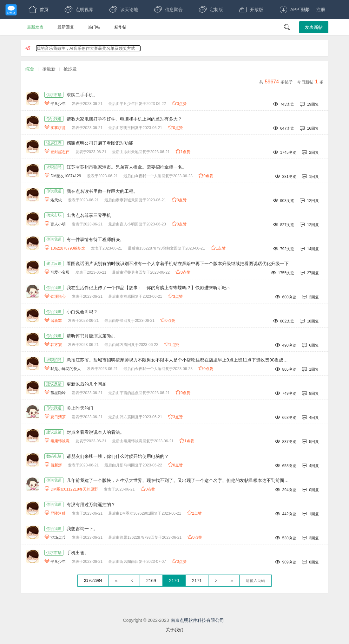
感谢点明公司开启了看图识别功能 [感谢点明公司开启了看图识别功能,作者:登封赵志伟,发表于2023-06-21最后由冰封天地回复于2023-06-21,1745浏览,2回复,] (100, 143)
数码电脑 (54, 456)
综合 (30, 69)
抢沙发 (70, 69)
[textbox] (255, 581)
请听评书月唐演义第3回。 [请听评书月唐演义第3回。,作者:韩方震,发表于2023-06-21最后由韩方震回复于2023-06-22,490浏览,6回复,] (92, 336)
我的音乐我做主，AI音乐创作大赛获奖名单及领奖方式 (86, 48)
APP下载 (294, 10)
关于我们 (174, 630)
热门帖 (94, 27)
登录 (306, 10)
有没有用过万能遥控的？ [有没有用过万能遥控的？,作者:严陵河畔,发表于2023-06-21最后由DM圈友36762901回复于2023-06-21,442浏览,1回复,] (91, 504)
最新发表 (35, 27)
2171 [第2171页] (197, 581)
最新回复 (66, 27)
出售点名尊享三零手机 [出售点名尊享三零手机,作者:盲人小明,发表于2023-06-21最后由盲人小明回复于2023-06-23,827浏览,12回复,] (89, 215)
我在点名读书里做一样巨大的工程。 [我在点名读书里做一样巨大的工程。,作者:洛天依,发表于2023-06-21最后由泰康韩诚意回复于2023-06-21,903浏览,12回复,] (102, 191)
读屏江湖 (54, 143)
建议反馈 (54, 263)
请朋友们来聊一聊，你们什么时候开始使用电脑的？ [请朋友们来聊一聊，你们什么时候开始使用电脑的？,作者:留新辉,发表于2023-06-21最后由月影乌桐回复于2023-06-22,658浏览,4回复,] (118, 456)
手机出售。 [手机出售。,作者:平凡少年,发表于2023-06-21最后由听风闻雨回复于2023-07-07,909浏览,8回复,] (78, 553)
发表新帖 (314, 27)
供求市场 (54, 95)
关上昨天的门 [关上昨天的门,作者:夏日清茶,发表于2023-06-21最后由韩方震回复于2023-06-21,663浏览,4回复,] (80, 408)
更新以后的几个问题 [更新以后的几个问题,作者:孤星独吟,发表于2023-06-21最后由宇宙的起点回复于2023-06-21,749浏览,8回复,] (87, 384)
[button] (287, 27)
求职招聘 (54, 167)
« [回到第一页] (116, 581)
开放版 (251, 10)
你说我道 (54, 119)
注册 (321, 10)
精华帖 (120, 27)
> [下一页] (216, 581)
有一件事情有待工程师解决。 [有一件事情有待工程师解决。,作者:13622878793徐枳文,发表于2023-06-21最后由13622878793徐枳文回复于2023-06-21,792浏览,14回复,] (95, 239)
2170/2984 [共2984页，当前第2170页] (93, 581)
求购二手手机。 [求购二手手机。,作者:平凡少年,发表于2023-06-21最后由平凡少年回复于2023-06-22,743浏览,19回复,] (82, 95)
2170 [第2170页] (174, 581)
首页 (39, 10)
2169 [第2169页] (151, 581)
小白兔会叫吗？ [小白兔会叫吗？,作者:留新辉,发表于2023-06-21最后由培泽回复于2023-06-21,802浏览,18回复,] (82, 312)
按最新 (49, 69)
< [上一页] (132, 581)
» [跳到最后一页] (232, 581)
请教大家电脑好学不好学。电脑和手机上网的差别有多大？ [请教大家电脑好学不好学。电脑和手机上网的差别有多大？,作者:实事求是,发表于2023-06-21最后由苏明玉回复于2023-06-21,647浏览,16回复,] (124, 119)
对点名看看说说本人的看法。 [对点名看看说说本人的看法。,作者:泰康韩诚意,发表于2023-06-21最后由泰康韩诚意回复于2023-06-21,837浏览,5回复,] (95, 432)
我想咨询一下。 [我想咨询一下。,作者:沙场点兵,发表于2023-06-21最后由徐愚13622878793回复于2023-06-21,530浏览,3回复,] (82, 529)
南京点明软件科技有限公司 (197, 620)
